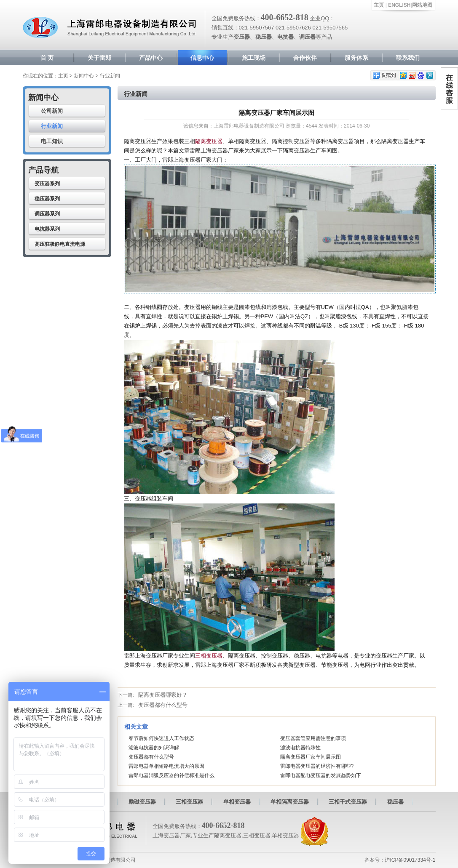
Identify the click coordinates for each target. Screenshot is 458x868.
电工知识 (52, 141)
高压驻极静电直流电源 (60, 244)
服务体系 (356, 58)
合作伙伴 (305, 58)
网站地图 (422, 5)
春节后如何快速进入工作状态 (161, 738)
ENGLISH (399, 5)
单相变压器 (237, 802)
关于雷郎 (99, 58)
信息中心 (202, 58)
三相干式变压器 (348, 802)
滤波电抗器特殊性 (300, 748)
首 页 (47, 58)
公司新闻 (52, 111)
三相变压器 (209, 656)
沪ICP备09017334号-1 (410, 860)
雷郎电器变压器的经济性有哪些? (317, 766)
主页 (379, 5)
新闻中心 (84, 76)
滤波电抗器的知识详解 (154, 748)
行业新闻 (52, 126)
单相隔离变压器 (290, 802)
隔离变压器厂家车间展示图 (311, 757)
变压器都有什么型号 (163, 705)
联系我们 (408, 58)
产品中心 (151, 58)
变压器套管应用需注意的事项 (313, 738)
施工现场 (254, 58)
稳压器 (395, 802)
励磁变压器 (142, 802)
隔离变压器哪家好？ (163, 695)
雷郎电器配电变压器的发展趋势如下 (321, 775)
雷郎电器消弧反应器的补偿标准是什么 (171, 775)
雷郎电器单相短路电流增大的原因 (166, 766)
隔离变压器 (209, 141)
